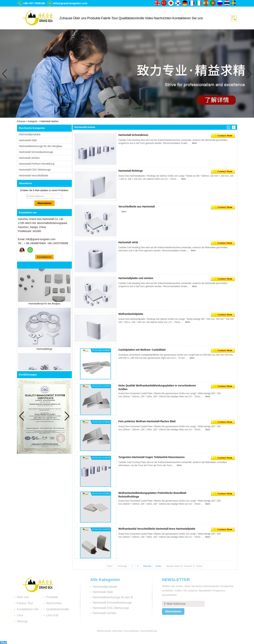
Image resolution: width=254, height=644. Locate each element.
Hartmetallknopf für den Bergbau (44, 305)
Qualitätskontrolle (131, 18)
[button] (121, 115)
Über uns (80, 18)
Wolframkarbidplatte (131, 314)
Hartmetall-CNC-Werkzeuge (35, 170)
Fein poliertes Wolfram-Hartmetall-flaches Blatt (147, 421)
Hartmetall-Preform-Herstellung (37, 164)
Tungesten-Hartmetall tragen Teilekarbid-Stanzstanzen (152, 457)
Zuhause (66, 18)
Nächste (147, 566)
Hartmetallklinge (44, 350)
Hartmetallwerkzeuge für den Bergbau (41, 146)
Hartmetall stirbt (128, 242)
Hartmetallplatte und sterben (136, 278)
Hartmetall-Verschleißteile (34, 176)
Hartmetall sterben (29, 158)
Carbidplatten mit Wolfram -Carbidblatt (142, 350)
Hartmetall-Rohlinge (131, 171)
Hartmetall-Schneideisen (133, 135)
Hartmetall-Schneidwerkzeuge (36, 152)
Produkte (94, 18)
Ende (158, 566)
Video (149, 18)
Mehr (194, 143)
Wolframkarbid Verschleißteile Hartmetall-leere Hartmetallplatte (157, 529)
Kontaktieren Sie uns (188, 18)
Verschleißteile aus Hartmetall (137, 207)
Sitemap (22, 621)
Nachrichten (163, 18)
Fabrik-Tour (110, 18)
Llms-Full (52, 615)
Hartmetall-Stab (28, 140)
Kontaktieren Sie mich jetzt (44, 257)
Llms (20, 615)
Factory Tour (25, 603)
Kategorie (33, 121)
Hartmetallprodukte (30, 134)
